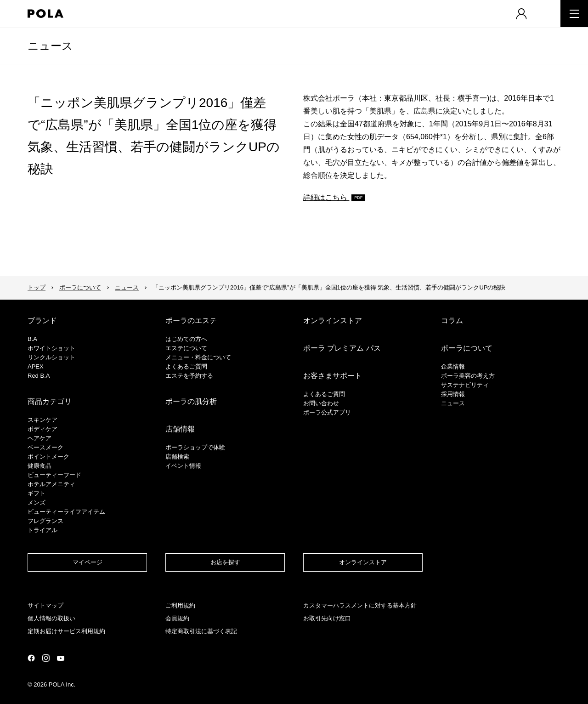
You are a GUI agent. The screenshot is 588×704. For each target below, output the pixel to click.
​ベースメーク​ (45, 447)
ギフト (37, 493)
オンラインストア (333, 321)
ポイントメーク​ (48, 457)
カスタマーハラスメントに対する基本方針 (360, 605)
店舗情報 (180, 429)
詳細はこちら (326, 197)
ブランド (42, 321)
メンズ (37, 502)
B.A (32, 339)
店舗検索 (177, 457)
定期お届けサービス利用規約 (66, 631)
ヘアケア (40, 438)
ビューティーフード (54, 475)
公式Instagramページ (46, 658)
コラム (452, 321)
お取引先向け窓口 (327, 618)
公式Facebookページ (31, 658)
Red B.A (39, 376)
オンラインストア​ (363, 562)
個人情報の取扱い (51, 618)
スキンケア (42, 420)
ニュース (50, 46)
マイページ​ (88, 562)
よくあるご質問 (186, 366)
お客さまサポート (333, 376)
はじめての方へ (186, 339)
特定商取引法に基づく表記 (201, 631)
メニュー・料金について (198, 357)
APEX (36, 366)
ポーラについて (80, 287)
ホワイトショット (51, 348)
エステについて (186, 348)
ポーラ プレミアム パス (342, 348)
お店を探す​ (225, 562)
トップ (37, 287)
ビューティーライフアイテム (66, 512)
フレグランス (45, 521)
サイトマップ (45, 605)
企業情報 (453, 366)
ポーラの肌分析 (191, 401)
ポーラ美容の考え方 (468, 376)
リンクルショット (51, 357)
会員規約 (177, 618)
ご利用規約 (180, 605)
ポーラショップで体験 (195, 447)
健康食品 (40, 466)
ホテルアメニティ (51, 484)
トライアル (42, 530)
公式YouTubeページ (61, 658)
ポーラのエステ (191, 321)
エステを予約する (189, 376)
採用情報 (453, 394)
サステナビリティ (465, 385)
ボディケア (42, 429)
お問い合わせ (321, 403)
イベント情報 (183, 466)
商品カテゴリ (50, 401)
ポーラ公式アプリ (327, 412)
